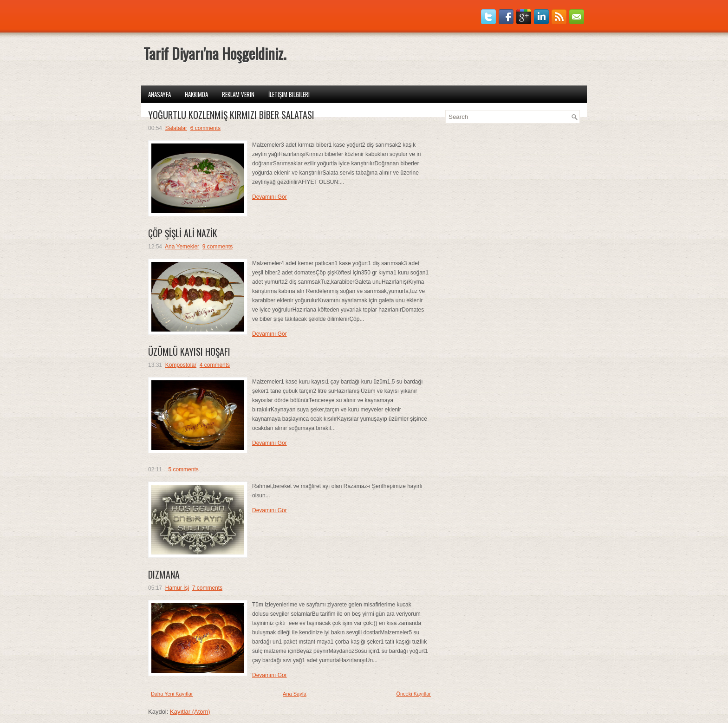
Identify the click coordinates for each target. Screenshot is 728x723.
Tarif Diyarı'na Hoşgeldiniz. (215, 53)
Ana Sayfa (295, 694)
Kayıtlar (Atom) (190, 712)
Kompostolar (181, 365)
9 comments (218, 247)
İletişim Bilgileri (289, 94)
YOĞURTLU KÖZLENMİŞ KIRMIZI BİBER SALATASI (231, 115)
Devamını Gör (270, 197)
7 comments (207, 588)
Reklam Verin (238, 94)
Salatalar (176, 128)
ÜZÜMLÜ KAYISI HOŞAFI (189, 352)
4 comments (215, 365)
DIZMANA (164, 574)
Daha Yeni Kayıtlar (172, 694)
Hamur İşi (177, 588)
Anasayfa (159, 94)
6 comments (205, 128)
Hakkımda (196, 94)
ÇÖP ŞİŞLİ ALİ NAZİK (183, 233)
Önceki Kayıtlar (413, 694)
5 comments (183, 469)
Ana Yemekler (182, 247)
